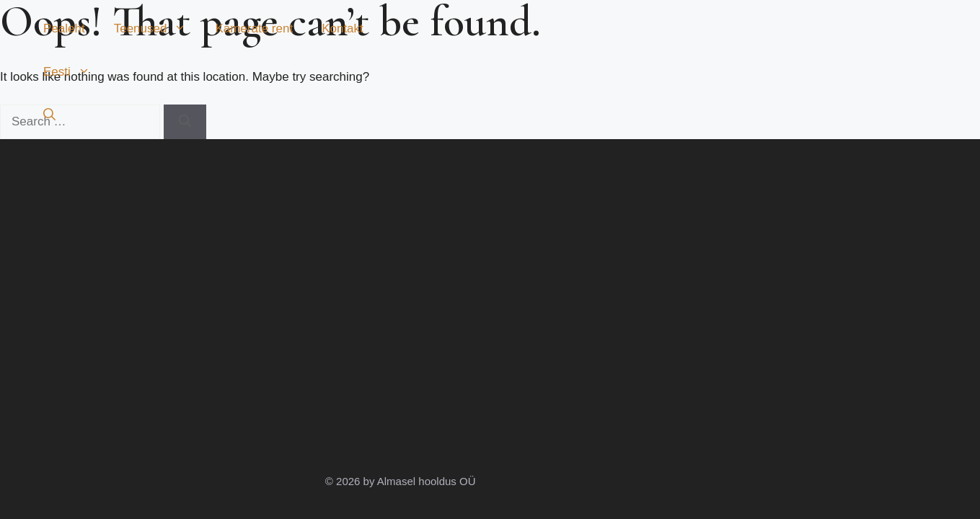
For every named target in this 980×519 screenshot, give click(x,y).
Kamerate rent (254, 28)
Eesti (74, 72)
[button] (49, 115)
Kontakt (343, 28)
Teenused (158, 29)
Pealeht (64, 28)
